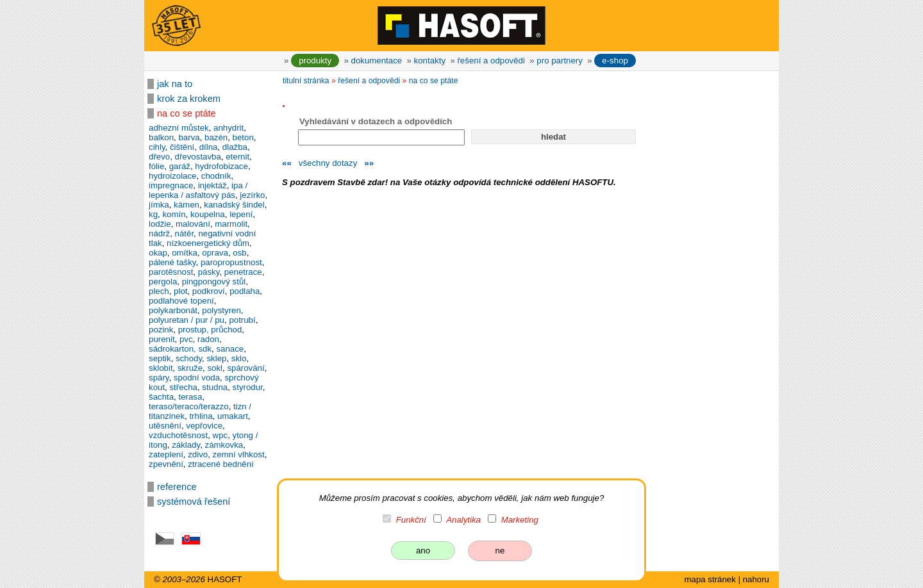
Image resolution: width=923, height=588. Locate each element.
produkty (315, 61)
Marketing (520, 520)
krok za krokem (189, 99)
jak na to (175, 84)
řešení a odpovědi (491, 61)
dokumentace (377, 61)
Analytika (463, 520)
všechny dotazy (328, 163)
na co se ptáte (187, 113)
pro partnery (560, 61)
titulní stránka (306, 81)
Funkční (411, 520)
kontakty (430, 61)
